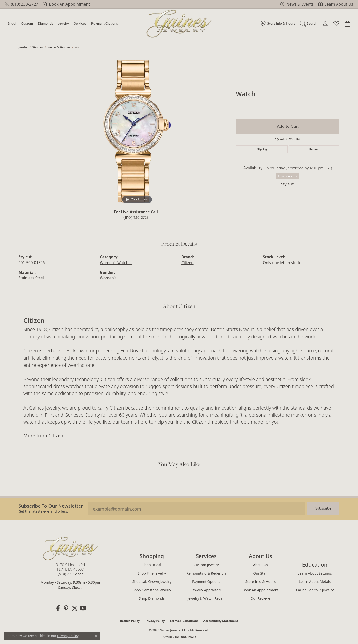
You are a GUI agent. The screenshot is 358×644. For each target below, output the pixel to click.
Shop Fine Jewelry (152, 573)
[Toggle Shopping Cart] (348, 23)
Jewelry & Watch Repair (206, 598)
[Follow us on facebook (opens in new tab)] (58, 608)
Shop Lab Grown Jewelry (152, 582)
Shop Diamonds (152, 598)
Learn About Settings (315, 573)
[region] (137, 131)
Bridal (12, 23)
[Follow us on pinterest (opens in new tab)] (66, 608)
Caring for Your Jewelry (315, 590)
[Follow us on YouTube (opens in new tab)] (83, 608)
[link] (21, 4)
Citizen (188, 263)
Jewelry (63, 23)
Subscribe (323, 508)
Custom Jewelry (206, 565)
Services (80, 23)
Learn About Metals (315, 582)
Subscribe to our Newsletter (51, 506)
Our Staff (260, 573)
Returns (314, 149)
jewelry (23, 47)
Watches (38, 47)
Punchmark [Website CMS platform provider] (188, 637)
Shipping (262, 149)
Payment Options (104, 23)
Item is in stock (288, 176)
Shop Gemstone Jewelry (152, 590)
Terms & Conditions (184, 621)
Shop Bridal (152, 565)
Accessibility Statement (220, 621)
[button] (309, 23)
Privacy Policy (155, 621)
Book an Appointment (260, 590)
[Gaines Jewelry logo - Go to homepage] (179, 24)
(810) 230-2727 (136, 218)
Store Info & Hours (260, 582)
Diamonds (45, 23)
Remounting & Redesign (206, 573)
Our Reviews (260, 598)
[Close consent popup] (96, 636)
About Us (260, 565)
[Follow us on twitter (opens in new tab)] (75, 608)
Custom (27, 23)
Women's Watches (59, 47)
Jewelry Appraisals (206, 590)
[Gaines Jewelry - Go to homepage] (70, 549)
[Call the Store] (70, 574)
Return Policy (130, 621)
